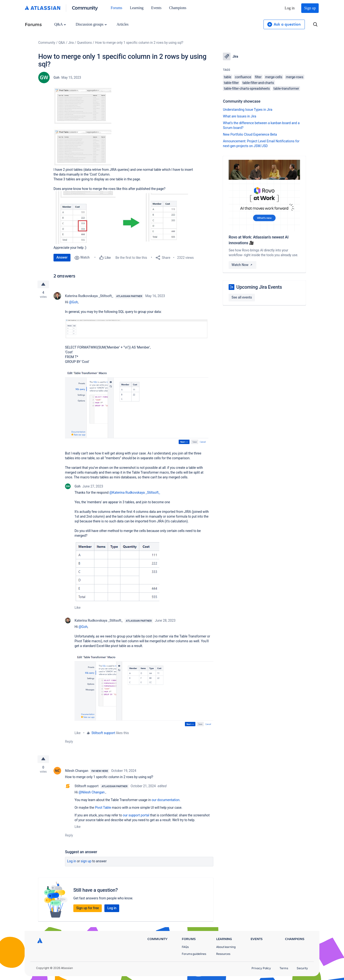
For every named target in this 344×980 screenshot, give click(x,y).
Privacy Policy (261, 968)
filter (258, 77)
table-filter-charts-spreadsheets (247, 89)
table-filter (231, 83)
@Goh (73, 302)
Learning (137, 8)
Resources (223, 954)
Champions (178, 8)
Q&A (60, 24)
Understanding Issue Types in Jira (248, 110)
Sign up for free (88, 908)
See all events (242, 297)
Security (302, 968)
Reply (69, 742)
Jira (71, 43)
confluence (243, 77)
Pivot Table (103, 808)
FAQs (185, 947)
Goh (56, 78)
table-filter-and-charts (258, 83)
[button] (82, 126)
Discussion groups (91, 24)
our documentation (166, 800)
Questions (84, 43)
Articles (123, 24)
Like (78, 608)
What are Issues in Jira (239, 116)
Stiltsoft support (103, 733)
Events (156, 8)
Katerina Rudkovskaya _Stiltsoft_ (89, 296)
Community (85, 8)
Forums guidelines (194, 954)
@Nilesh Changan (92, 792)
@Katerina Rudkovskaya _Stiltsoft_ (135, 493)
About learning (226, 947)
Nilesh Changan (77, 771)
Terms (284, 968)
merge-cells (274, 77)
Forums (116, 8)
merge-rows (295, 77)
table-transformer (286, 89)
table (227, 77)
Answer (62, 257)
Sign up (310, 8)
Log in (290, 8)
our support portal (136, 815)
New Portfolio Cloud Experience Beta (250, 134)
